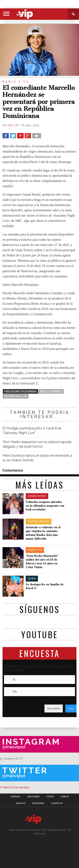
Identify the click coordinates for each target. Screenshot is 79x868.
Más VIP (13, 125)
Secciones (33, 797)
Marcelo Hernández (51, 391)
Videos (65, 797)
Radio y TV (16, 82)
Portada (15, 797)
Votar (71, 709)
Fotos (50, 797)
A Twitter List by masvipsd (15, 787)
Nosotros (38, 803)
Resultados (54, 709)
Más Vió (21, 803)
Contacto (57, 803)
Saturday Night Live (16, 396)
